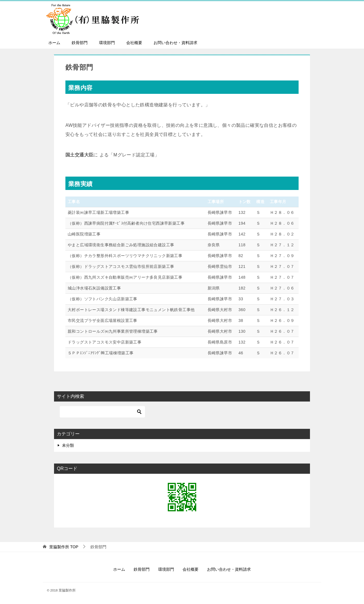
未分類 (68, 445)
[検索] (102, 412)
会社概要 (134, 43)
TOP (64, 547)
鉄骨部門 (80, 43)
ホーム (54, 43)
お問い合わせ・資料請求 (175, 43)
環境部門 (107, 43)
